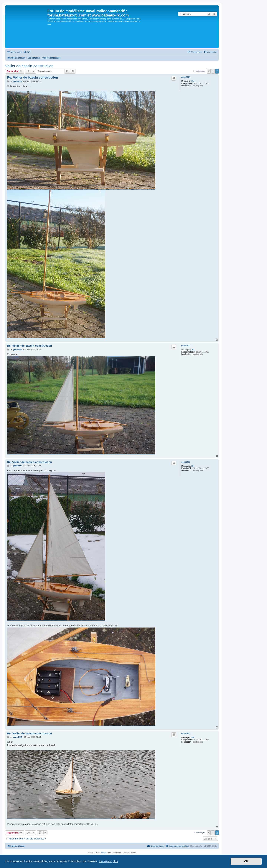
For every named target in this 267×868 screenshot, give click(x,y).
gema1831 (186, 77)
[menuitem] (27, 52)
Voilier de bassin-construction (29, 66)
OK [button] (246, 861)
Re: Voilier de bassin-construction (33, 78)
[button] (209, 71)
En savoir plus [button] (109, 861)
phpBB (103, 853)
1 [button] (213, 71)
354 (193, 81)
